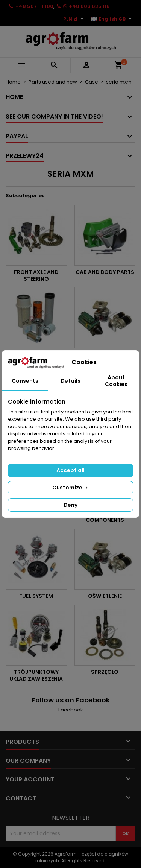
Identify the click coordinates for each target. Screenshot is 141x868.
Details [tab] (70, 381)
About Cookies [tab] (116, 381)
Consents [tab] (25, 381)
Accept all (70, 470)
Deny (70, 505)
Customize (71, 488)
